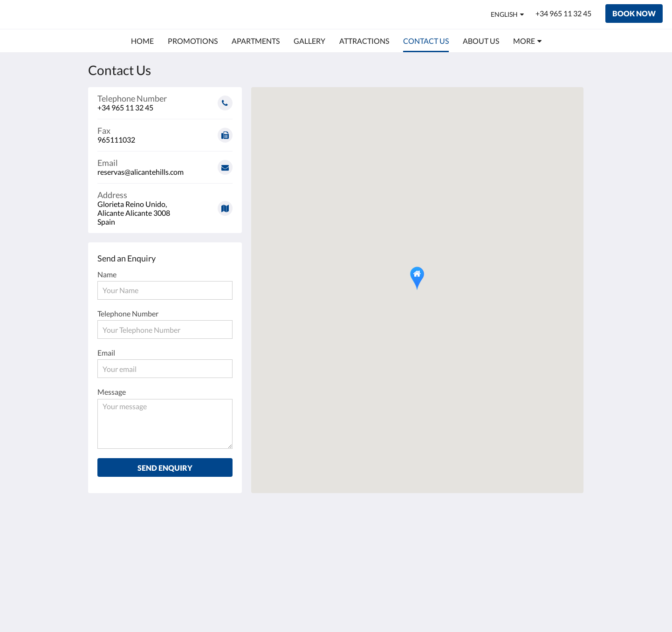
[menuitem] (142, 41)
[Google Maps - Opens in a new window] (165, 205)
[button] (417, 278)
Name (107, 274)
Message (112, 392)
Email (106, 353)
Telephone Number (128, 313)
